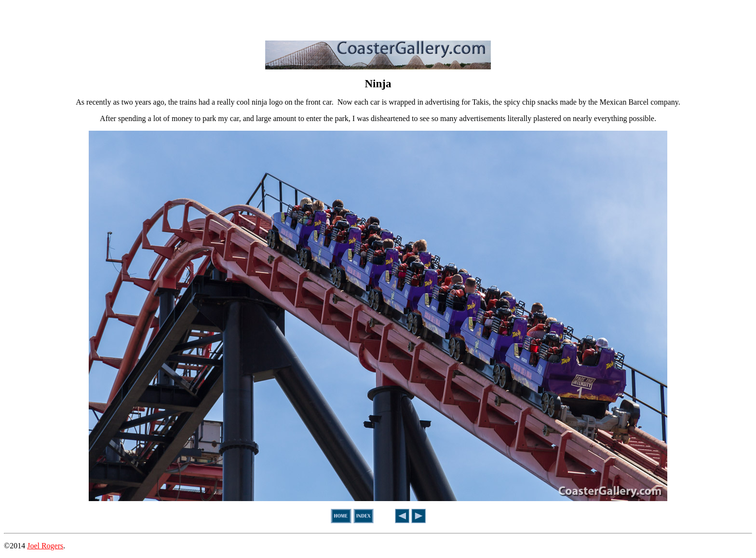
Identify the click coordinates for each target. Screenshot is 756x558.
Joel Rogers (45, 546)
